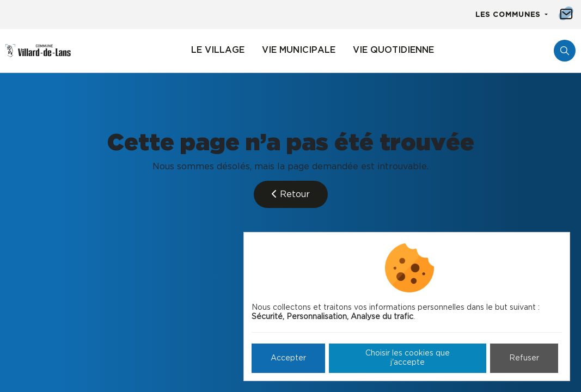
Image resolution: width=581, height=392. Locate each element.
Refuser (524, 358)
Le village (218, 50)
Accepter (288, 358)
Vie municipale (299, 50)
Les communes (509, 15)
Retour (291, 194)
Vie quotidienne (393, 50)
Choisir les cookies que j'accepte (408, 358)
